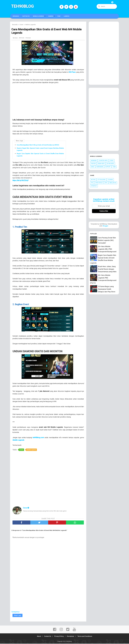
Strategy (94, 186)
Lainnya (67, 16)
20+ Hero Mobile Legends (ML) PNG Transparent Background (107, 249)
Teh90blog (22, 6)
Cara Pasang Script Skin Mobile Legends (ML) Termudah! (107, 240)
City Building (101, 180)
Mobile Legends (38, 16)
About (38, 637)
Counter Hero (103, 160)
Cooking (110, 180)
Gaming (51, 16)
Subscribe (104, 211)
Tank (114, 167)
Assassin (94, 160)
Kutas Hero (110, 164)
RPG (106, 183)
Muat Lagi (17, 616)
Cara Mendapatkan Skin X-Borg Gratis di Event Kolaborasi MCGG (38, 145)
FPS (92, 183)
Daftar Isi (26, 16)
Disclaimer (71, 637)
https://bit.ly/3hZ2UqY (21, 181)
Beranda (16, 16)
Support (108, 167)
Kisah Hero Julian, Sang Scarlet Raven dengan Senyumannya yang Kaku (107, 269)
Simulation (113, 183)
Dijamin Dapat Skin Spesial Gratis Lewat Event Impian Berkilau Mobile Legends (40, 150)
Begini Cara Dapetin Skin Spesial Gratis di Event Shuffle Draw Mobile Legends (40, 155)
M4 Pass (72, 73)
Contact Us (47, 637)
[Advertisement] (49, 103)
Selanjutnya (15, 612)
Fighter (93, 164)
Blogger (105, 226)
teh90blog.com (38, 438)
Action (93, 180)
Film (59, 16)
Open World (99, 183)
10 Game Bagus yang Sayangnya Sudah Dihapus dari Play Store (107, 289)
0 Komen (28, 38)
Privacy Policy (59, 637)
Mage (93, 167)
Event (22, 450)
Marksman (100, 167)
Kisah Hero (101, 164)
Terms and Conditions (86, 637)
